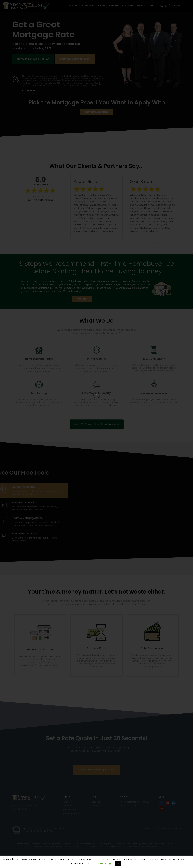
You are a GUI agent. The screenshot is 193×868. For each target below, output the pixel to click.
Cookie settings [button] (104, 863)
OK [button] (118, 864)
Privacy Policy (184, 859)
